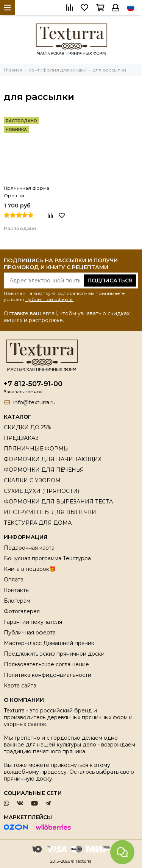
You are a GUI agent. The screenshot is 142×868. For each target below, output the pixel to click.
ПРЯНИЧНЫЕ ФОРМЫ (36, 449)
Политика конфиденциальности (48, 675)
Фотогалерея (22, 611)
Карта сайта (20, 686)
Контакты (17, 590)
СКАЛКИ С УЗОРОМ (32, 480)
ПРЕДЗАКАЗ (21, 438)
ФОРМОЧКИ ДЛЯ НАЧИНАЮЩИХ (53, 459)
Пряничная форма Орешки (27, 192)
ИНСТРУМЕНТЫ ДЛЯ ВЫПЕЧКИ (50, 512)
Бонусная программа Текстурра (47, 558)
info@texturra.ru (34, 402)
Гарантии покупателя (33, 622)
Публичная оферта (30, 633)
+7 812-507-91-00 (33, 384)
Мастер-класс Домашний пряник (49, 643)
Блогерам (17, 601)
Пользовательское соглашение (46, 664)
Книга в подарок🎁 (30, 569)
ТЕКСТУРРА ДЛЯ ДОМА (38, 523)
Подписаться (110, 281)
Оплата (14, 580)
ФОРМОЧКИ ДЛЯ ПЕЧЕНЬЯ (44, 470)
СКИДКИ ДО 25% (28, 427)
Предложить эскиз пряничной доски (54, 654)
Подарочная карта (29, 548)
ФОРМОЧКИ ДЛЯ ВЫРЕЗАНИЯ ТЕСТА (58, 502)
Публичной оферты (49, 299)
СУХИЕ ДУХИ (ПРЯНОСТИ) (41, 491)
